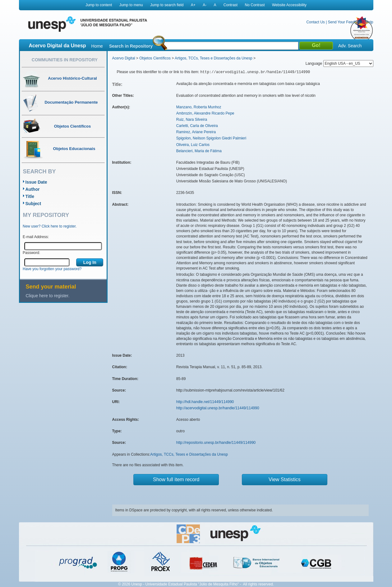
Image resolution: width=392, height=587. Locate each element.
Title (30, 196)
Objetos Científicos (155, 58)
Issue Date (36, 182)
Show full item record (176, 479)
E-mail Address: (36, 237)
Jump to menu (131, 5)
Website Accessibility (289, 5)
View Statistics (285, 479)
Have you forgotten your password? (52, 269)
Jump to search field (167, 5)
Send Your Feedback (345, 22)
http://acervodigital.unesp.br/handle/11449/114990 (218, 408)
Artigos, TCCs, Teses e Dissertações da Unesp (214, 58)
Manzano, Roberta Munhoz (199, 107)
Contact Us (315, 22)
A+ (193, 5)
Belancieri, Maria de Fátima (199, 151)
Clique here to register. (48, 296)
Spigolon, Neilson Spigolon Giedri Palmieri (211, 138)
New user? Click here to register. (50, 226)
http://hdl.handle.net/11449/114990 (205, 402)
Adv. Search (350, 46)
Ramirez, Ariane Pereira (196, 132)
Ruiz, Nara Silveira (192, 120)
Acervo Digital (124, 58)
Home (97, 46)
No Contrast (255, 5)
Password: (31, 253)
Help (369, 22)
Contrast (231, 5)
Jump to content (99, 5)
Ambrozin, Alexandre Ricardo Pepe (205, 113)
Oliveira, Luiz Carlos (193, 145)
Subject (33, 204)
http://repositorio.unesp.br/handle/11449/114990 (216, 443)
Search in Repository (131, 46)
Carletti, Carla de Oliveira (197, 126)
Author (33, 189)
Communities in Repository (65, 60)
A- (205, 5)
